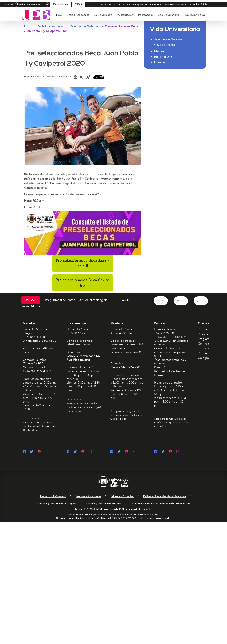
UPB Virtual (115, 4)
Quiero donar (61, 4)
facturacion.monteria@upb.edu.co (127, 354)
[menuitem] (59, 17)
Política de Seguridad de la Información (164, 496)
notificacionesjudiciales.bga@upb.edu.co (84, 409)
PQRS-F (103, 4)
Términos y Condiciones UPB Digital (57, 503)
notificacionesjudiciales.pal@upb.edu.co (171, 424)
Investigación (125, 15)
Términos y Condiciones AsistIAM (103, 503)
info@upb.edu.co (78, 345)
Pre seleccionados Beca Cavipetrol (83, 283)
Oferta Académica (78, 15)
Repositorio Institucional (53, 496)
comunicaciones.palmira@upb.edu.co (171, 354)
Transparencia (140, 4)
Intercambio (145, 15)
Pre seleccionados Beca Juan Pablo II (83, 263)
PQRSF (31, 300)
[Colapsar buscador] (206, 4)
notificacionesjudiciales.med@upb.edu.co (39, 428)
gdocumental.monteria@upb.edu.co (127, 346)
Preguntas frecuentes (60, 300)
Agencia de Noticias (84, 26)
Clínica (127, 4)
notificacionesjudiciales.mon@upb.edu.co (127, 417)
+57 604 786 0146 (122, 333)
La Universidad (103, 15)
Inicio (59, 15)
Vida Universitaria (168, 15)
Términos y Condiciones (88, 496)
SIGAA (79, 4)
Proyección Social (194, 15)
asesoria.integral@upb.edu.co (40, 350)
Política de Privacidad (122, 496)
